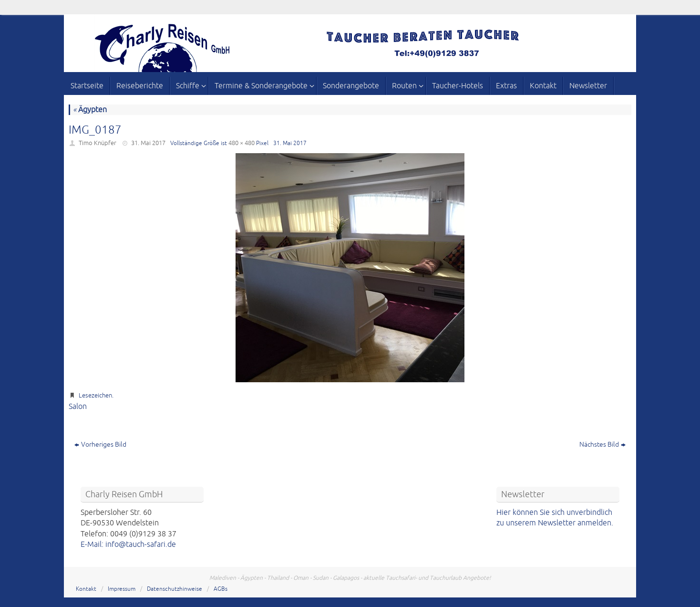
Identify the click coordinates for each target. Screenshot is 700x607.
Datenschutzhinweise (175, 589)
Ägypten (90, 110)
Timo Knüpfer (98, 143)
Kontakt (86, 589)
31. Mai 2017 (148, 143)
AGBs (221, 589)
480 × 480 (242, 143)
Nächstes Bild (602, 445)
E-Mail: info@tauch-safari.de (128, 544)
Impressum (122, 589)
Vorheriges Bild (100, 445)
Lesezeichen (95, 396)
